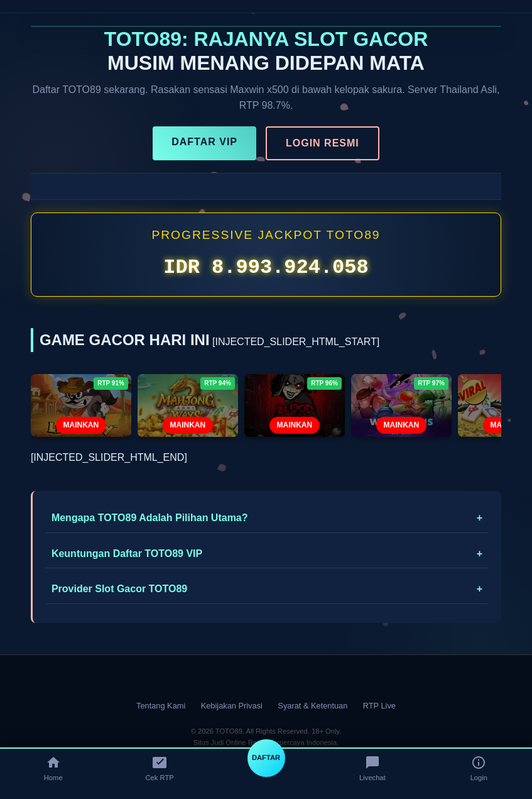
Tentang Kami (161, 706)
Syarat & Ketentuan (312, 706)
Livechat (372, 768)
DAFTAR (266, 758)
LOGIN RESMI (323, 143)
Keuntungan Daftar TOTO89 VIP (127, 554)
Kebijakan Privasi (232, 706)
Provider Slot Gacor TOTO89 (119, 589)
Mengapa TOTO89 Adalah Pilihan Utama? (150, 518)
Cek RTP (160, 768)
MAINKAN (81, 425)
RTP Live (379, 706)
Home (53, 768)
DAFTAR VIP (204, 142)
